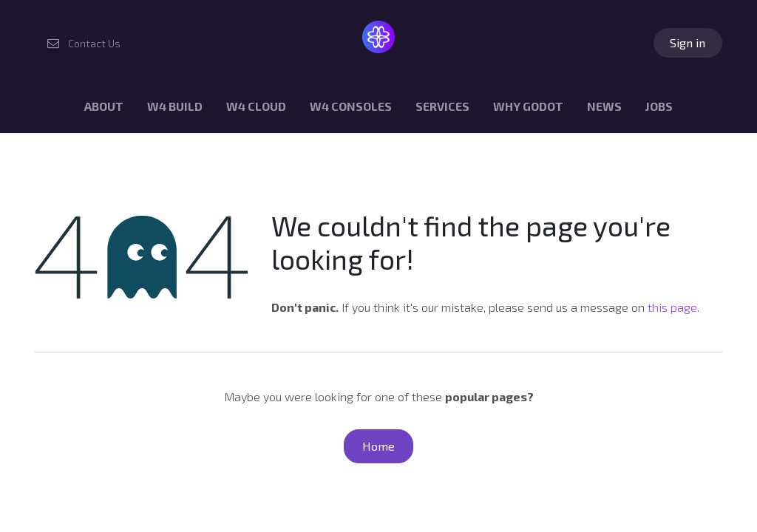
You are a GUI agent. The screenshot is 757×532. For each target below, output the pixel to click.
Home (378, 446)
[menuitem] (104, 109)
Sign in (688, 42)
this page (672, 307)
